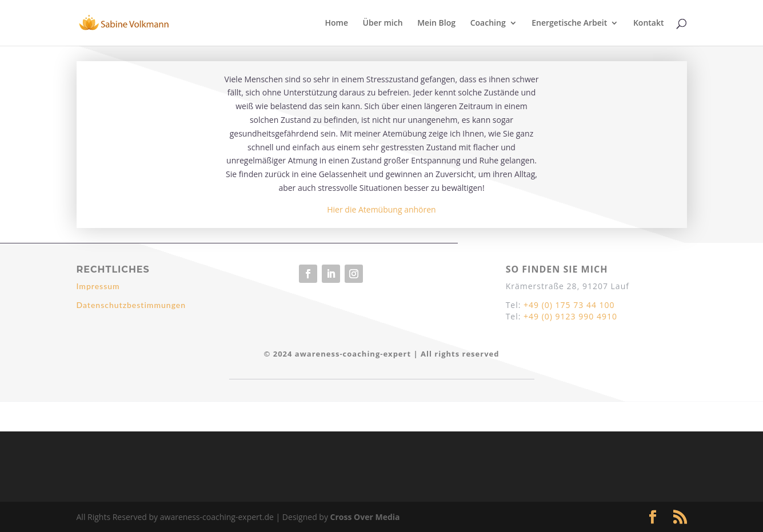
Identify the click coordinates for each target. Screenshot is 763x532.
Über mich (383, 23)
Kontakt (649, 23)
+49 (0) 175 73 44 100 (569, 305)
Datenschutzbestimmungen (131, 305)
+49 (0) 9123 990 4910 (570, 316)
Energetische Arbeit (569, 23)
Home (336, 23)
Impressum (98, 286)
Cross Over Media (365, 517)
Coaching (488, 23)
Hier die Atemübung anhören (381, 209)
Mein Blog (436, 23)
